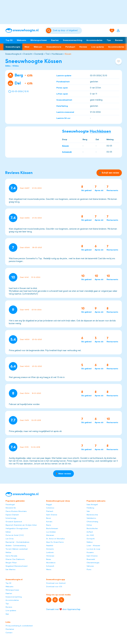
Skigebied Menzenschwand (16, 566)
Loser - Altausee (93, 546)
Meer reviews (63, 474)
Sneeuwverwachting (73, 40)
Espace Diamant (12, 515)
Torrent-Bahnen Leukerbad (17, 549)
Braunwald (91, 559)
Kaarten (55, 40)
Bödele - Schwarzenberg (16, 546)
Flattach (50, 511)
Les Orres (10, 539)
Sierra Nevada (11, 556)
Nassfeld (50, 546)
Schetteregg (11, 518)
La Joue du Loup (93, 549)
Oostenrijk (39, 54)
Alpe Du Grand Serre (55, 542)
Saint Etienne (52, 515)
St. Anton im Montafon (55, 539)
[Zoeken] (67, 31)
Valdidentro (91, 518)
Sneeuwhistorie (54, 47)
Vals (88, 511)
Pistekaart (70, 47)
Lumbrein (50, 552)
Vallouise (90, 566)
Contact (9, 633)
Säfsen (8, 532)
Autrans (49, 522)
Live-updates (98, 47)
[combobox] (67, 31)
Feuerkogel (10, 504)
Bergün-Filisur (11, 563)
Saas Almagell (92, 504)
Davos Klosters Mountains (16, 511)
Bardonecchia (92, 515)
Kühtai (89, 525)
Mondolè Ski (11, 508)
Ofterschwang (92, 522)
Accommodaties (94, 40)
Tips (109, 40)
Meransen (50, 535)
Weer (27, 47)
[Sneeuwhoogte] (24, 30)
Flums (89, 569)
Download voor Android (56, 583)
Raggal (49, 504)
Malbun (90, 542)
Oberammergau (93, 563)
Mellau (8, 552)
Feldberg (90, 508)
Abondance (51, 563)
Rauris (49, 525)
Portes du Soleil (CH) (15, 535)
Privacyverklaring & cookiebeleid (19, 626)
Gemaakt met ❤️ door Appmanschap (63, 609)
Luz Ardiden (51, 532)
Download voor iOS (54, 587)
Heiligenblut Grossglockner (17, 528)
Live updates (11, 610)
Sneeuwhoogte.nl (13, 54)
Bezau (49, 559)
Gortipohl (91, 539)
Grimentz (50, 549)
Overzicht (28, 54)
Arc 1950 (90, 535)
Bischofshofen (92, 528)
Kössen (68, 54)
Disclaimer (10, 629)
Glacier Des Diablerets (15, 559)
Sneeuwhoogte (13, 47)
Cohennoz (50, 508)
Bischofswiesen (52, 528)
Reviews (119, 40)
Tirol (47, 54)
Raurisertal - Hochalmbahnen (17, 542)
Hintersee (50, 556)
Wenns (49, 569)
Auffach (90, 532)
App (7, 614)
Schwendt (67, 152)
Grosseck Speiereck (14, 522)
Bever (49, 518)
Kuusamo (90, 552)
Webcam (38, 47)
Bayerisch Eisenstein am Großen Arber (21, 525)
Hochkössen (57, 54)
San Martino (11, 569)
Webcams (21, 40)
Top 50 (9, 40)
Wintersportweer (39, 40)
